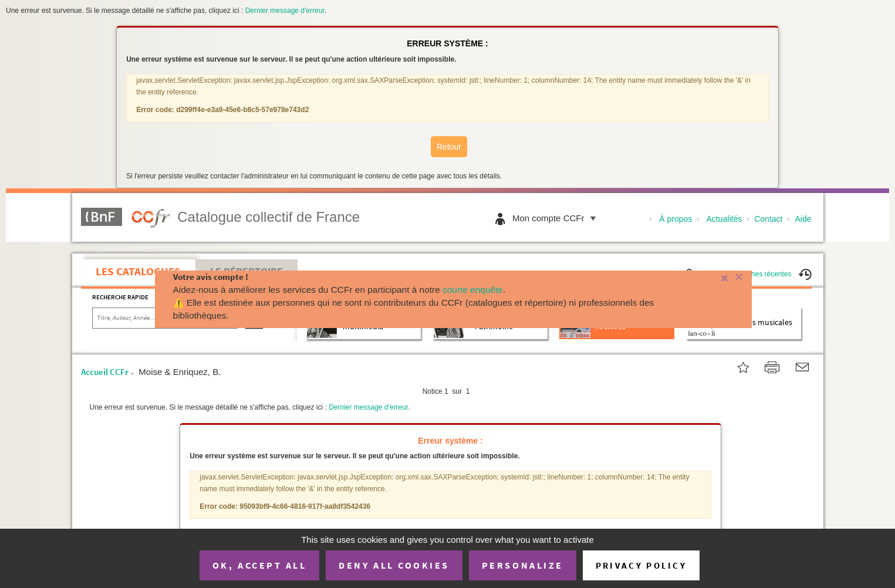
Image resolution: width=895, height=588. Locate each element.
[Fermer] (718, 277)
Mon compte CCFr (557, 218)
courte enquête (473, 290)
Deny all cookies (394, 565)
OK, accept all (259, 565)
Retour (449, 147)
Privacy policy (641, 565)
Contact (768, 219)
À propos (676, 219)
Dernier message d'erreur (285, 11)
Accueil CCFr (105, 372)
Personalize (523, 565)
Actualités (725, 219)
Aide (803, 219)
